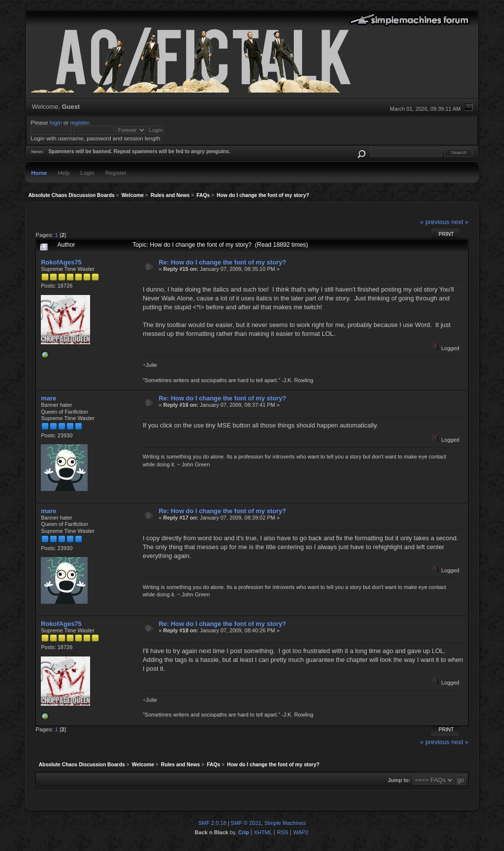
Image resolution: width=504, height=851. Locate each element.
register (79, 122)
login (56, 122)
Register (116, 173)
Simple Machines (285, 823)
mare (48, 398)
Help (63, 173)
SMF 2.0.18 (212, 823)
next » (460, 222)
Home (39, 173)
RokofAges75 (61, 262)
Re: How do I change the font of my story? (222, 262)
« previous (435, 222)
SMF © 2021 (246, 823)
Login (87, 173)
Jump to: (399, 780)
